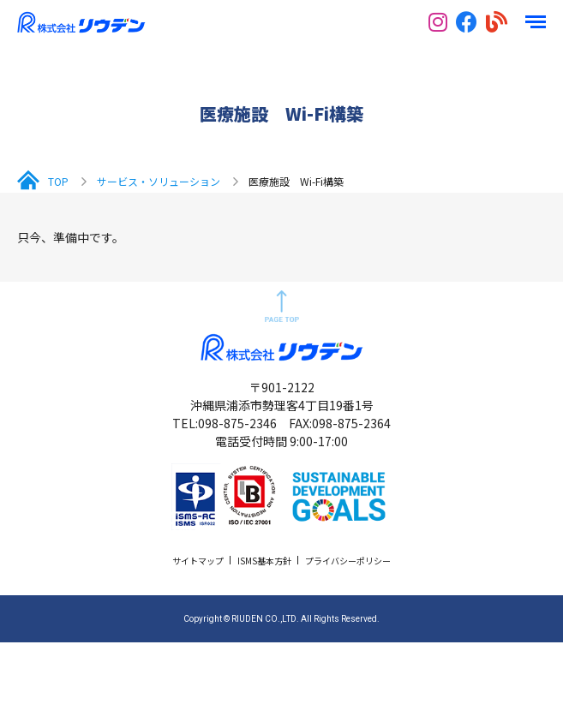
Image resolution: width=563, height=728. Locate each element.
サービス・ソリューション (159, 181)
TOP (58, 181)
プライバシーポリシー (348, 561)
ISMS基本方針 (264, 561)
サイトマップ (198, 561)
